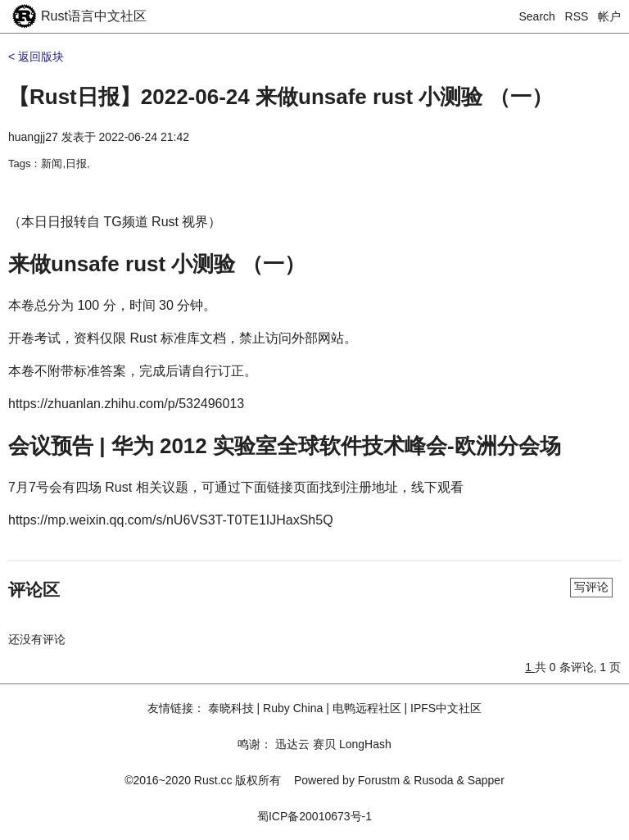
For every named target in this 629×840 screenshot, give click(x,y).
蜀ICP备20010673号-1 (314, 816)
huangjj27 (33, 137)
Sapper (486, 780)
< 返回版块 (36, 57)
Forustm (379, 780)
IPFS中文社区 (446, 708)
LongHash (365, 744)
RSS (577, 16)
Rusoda (433, 780)
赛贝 (324, 744)
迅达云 (292, 744)
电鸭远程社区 (367, 708)
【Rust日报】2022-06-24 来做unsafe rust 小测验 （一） (281, 97)
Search (537, 16)
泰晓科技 (231, 708)
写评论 (591, 587)
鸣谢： (255, 744)
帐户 (609, 16)
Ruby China (293, 708)
